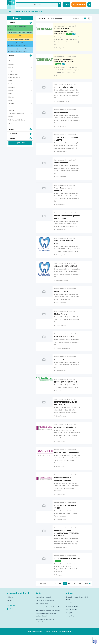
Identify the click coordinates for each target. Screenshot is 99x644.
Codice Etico (69, 612)
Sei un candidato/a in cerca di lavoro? (20, 33)
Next (88, 593)
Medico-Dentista (61, 319)
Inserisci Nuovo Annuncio (44, 606)
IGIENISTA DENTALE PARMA (65, 342)
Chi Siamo (10, 606)
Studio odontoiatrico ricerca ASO (67, 568)
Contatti (9, 610)
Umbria (11, 117)
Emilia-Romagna (13, 74)
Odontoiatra (59, 365)
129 (65, 593)
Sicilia (10, 107)
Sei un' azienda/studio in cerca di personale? (17, 28)
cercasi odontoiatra (62, 114)
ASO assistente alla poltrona (65, 434)
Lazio (10, 81)
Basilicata (11, 64)
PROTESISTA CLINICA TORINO (66, 388)
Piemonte (11, 97)
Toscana (11, 110)
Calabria (11, 68)
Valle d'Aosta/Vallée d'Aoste (17, 120)
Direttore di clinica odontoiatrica (67, 460)
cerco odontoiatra (61, 296)
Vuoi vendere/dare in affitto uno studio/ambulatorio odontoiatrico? (18, 44)
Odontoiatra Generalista (64, 88)
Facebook (11, 615)
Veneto (11, 123)
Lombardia (12, 87)
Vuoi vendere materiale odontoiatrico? (19, 36)
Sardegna (11, 104)
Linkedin (10, 618)
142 (79, 593)
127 (56, 593)
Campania (11, 71)
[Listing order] (77, 18)
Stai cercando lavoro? (43, 613)
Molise (10, 94)
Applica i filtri (20, 143)
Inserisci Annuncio (79, 5)
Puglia (10, 100)
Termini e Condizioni (72, 615)
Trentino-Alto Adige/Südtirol (17, 113)
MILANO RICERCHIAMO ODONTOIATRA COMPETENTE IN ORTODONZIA (67, 542)
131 (74, 593)
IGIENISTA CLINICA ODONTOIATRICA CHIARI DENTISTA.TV (64, 32)
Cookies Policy (70, 625)
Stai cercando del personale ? (45, 610)
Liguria (10, 84)
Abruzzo (11, 61)
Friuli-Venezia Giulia (14, 77)
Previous (42, 593)
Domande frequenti (71, 619)
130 (69, 593)
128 (60, 593)
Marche (11, 91)
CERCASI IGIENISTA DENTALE (65, 270)
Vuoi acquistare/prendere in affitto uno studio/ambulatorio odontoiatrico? (19, 50)
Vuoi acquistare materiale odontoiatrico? (20, 39)
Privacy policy (70, 622)
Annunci (66, 5)
